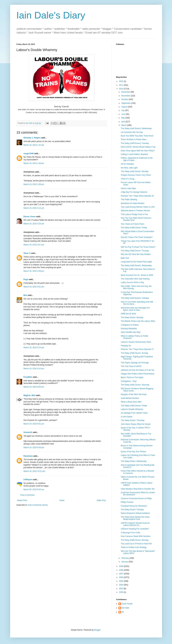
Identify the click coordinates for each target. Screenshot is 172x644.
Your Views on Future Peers (133, 224)
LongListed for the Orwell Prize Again (136, 262)
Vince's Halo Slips (128, 188)
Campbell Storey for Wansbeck (134, 506)
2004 (121, 585)
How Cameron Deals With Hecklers (136, 536)
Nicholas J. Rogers (32, 138)
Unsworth (28, 432)
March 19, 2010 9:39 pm (34, 447)
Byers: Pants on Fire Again (132, 377)
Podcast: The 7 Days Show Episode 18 (137, 196)
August (124, 107)
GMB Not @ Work (128, 314)
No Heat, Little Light (129, 168)
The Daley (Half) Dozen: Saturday (135, 385)
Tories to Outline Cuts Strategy (134, 547)
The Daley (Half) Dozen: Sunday (134, 353)
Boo (25, 295)
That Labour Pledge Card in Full (134, 214)
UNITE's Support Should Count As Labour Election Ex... (135, 524)
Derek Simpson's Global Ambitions (135, 513)
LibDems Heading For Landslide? (135, 529)
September (126, 103)
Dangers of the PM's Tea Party (134, 394)
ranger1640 (29, 154)
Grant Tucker (127, 604)
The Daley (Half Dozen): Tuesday (135, 143)
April (123, 122)
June (124, 114)
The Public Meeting (129, 200)
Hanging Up (126, 346)
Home (62, 500)
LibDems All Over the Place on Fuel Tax (137, 370)
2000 (121, 592)
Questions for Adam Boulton (133, 203)
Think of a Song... (128, 179)
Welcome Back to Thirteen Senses (135, 211)
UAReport (28, 480)
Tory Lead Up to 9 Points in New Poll (136, 544)
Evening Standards (129, 329)
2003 (121, 589)
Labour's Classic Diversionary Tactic (136, 342)
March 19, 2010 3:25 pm (34, 224)
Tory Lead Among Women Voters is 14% (138, 207)
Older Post (101, 500)
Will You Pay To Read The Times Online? (138, 247)
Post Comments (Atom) (38, 505)
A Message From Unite (130, 533)
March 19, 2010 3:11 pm (34, 208)
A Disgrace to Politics (130, 325)
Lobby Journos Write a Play (132, 282)
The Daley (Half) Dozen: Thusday (135, 251)
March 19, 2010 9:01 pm (34, 424)
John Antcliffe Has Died (131, 332)
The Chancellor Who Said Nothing (135, 279)
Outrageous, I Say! (129, 381)
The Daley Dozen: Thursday (133, 420)
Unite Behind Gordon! (130, 398)
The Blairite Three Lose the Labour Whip (138, 321)
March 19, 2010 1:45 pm (34, 163)
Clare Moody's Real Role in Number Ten (138, 489)
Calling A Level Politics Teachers (134, 154)
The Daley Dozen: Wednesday (134, 461)
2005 (121, 581)
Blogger (97, 630)
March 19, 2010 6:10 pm (34, 369)
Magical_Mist (30, 395)
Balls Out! (125, 258)
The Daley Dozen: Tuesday (132, 510)
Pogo (26, 279)
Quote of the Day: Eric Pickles (133, 452)
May (123, 118)
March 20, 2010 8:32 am (34, 490)
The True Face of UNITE (131, 366)
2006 (121, 577)
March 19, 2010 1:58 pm (34, 184)
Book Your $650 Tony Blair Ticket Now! (137, 136)
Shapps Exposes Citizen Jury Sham (136, 175)
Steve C (27, 253)
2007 (121, 574)
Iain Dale (125, 608)
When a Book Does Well (131, 402)
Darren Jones (30, 217)
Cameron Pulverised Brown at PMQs (136, 499)
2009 (121, 566)
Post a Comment (27, 495)
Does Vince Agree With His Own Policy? (138, 151)
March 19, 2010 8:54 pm (34, 387)
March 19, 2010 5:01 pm (34, 287)
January (125, 562)
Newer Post (22, 500)
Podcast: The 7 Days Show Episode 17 (137, 349)
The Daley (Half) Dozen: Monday (135, 171)
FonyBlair (28, 377)
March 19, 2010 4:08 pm (34, 271)
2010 (121, 89)
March (124, 125)
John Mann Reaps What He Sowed (136, 424)
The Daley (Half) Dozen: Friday (134, 228)
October (125, 99)
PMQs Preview (127, 502)
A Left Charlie (126, 417)
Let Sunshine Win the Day (132, 132)
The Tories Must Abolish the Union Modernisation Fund (135, 518)
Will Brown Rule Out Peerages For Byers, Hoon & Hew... (135, 309)
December (126, 92)
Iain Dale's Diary (51, 15)
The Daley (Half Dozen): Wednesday (136, 128)
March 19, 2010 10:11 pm (34, 471)
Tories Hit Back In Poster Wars (134, 139)
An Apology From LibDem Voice (134, 413)
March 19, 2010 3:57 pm (34, 245)
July (123, 110)
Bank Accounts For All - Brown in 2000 (137, 275)
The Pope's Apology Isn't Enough (135, 363)
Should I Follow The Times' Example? (137, 237)
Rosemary (28, 456)
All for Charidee (127, 164)
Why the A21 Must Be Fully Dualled (136, 254)
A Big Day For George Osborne (134, 192)
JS (123, 612)
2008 (121, 570)
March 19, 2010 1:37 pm (34, 145)
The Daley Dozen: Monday (132, 317)
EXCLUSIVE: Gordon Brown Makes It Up (138, 147)
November (126, 96)
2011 (121, 85)
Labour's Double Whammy (132, 409)
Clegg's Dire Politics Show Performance (138, 374)
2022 (121, 81)
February (125, 558)
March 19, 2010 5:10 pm (34, 348)
